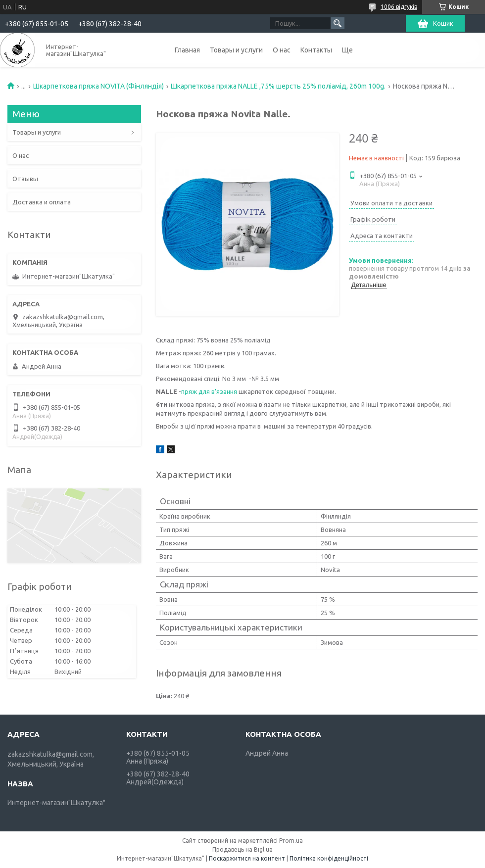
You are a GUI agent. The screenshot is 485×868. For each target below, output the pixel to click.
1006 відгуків (399, 7)
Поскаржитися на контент (247, 858)
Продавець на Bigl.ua (242, 849)
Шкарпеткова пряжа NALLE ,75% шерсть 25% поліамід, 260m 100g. (278, 86)
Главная (187, 50)
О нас (282, 50)
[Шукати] (338, 23)
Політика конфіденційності (329, 858)
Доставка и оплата (42, 202)
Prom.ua (291, 841)
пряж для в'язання (209, 391)
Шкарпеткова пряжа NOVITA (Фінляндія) (98, 86)
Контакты (316, 50)
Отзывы (25, 179)
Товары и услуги (236, 50)
